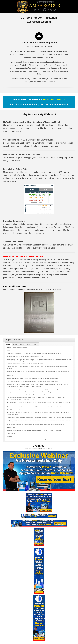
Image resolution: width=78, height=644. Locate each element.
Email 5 (36, 344)
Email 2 (15, 344)
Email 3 (22, 344)
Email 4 (29, 344)
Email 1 (8, 344)
